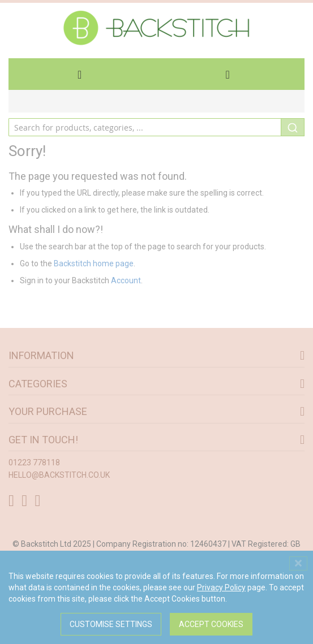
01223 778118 (34, 463)
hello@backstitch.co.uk (59, 475)
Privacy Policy (221, 587)
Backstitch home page (94, 263)
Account (126, 280)
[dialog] (156, 597)
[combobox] (156, 127)
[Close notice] (298, 563)
